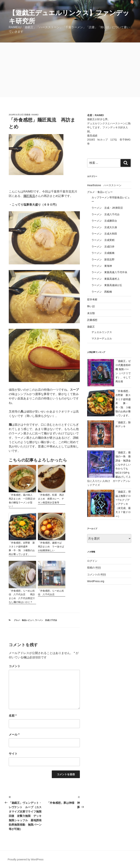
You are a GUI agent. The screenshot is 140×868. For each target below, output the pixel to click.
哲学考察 (92, 300)
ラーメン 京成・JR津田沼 (107, 208)
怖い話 (91, 306)
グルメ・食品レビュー (24, 620)
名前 (13, 716)
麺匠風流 (29, 196)
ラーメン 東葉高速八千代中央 (109, 272)
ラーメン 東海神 (102, 266)
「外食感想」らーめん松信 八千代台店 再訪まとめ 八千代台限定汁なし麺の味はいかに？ (22, 596)
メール (14, 735)
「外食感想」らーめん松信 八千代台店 (51, 593)
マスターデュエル (102, 338)
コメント (15, 666)
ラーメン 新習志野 (103, 259)
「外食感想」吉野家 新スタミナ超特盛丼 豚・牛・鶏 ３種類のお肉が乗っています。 (22, 548)
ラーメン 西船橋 (102, 292)
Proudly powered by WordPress (26, 859)
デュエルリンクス (102, 332)
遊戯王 (91, 327)
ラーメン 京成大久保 (104, 227)
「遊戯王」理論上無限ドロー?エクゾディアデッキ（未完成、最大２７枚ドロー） (123, 504)
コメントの (97, 574)
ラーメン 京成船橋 (103, 253)
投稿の (94, 568)
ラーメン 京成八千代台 (46, 620)
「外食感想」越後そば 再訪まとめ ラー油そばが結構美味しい (51, 547)
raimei (35, 115)
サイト (13, 754)
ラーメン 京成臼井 (103, 247)
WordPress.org (96, 581)
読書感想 (92, 320)
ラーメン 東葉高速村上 (106, 279)
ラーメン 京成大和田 (104, 234)
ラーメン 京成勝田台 (104, 221)
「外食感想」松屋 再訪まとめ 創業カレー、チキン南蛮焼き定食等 (51, 499)
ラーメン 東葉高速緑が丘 (107, 285)
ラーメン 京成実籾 (103, 240)
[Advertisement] (70, 70)
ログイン (92, 561)
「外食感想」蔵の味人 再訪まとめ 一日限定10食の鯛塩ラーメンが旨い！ (22, 501)
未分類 (91, 313)
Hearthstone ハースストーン (104, 185)
